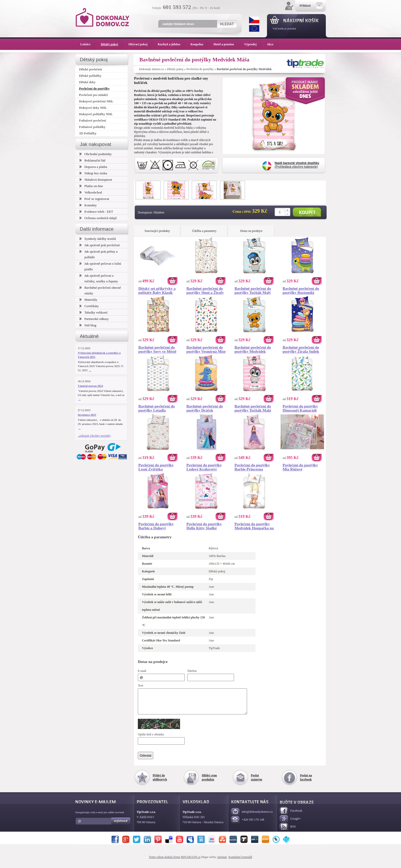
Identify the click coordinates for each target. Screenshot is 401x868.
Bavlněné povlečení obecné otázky (100, 290)
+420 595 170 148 (248, 825)
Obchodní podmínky (96, 154)
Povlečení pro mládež (93, 95)
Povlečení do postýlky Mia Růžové (300, 467)
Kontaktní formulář (240, 862)
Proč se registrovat (94, 199)
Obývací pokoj (141, 44)
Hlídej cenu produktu (209, 782)
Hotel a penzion (226, 44)
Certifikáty (89, 306)
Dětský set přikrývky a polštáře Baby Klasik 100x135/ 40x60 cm (157, 291)
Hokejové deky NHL (93, 108)
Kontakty (88, 205)
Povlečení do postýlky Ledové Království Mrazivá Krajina (204, 467)
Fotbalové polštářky (92, 127)
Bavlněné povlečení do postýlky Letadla (157, 408)
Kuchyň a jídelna (172, 44)
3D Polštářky (88, 133)
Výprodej (253, 44)
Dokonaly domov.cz (152, 69)
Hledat (227, 24)
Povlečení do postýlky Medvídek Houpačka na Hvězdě (254, 526)
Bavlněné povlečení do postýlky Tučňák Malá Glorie (253, 408)
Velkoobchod (91, 192)
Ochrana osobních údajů (98, 218)
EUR (254, 28)
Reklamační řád (92, 160)
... (90, 370)
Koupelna (199, 44)
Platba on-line (91, 186)
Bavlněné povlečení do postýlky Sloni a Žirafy (205, 291)
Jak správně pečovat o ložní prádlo (100, 266)
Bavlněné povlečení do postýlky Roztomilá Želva (301, 291)
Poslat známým (257, 782)
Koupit (307, 212)
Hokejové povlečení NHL (96, 101)
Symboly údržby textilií (98, 239)
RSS (288, 832)
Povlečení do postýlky (200, 69)
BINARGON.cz (191, 862)
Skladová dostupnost (96, 180)
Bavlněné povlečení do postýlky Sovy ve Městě (157, 349)
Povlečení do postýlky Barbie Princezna (252, 467)
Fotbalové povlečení (93, 120)
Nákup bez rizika (93, 173)
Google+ (290, 824)
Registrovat (121, 826)
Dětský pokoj (175, 69)
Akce (271, 44)
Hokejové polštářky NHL (96, 114)
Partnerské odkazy (94, 319)
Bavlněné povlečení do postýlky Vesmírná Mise (206, 349)
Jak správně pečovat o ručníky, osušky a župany (99, 278)
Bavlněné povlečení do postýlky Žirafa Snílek (301, 349)
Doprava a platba (93, 167)
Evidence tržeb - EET (96, 212)
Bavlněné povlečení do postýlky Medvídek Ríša (253, 349)
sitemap (222, 862)
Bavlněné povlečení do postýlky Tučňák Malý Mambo (253, 291)
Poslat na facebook (306, 782)
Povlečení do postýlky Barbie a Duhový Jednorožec (156, 526)
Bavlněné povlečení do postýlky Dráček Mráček (205, 408)
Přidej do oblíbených (160, 782)
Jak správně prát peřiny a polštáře (98, 254)
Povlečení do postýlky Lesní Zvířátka (156, 467)
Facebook (291, 816)
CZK (254, 20)
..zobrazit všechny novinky (94, 436)
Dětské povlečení (91, 69)
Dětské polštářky (90, 76)
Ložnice (88, 44)
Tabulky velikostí (93, 312)
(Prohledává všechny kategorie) (297, 165)
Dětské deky (87, 82)
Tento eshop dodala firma (164, 862)
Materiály (88, 300)
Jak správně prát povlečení (99, 245)
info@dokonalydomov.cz (252, 817)
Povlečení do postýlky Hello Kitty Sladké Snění (204, 526)
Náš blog (88, 325)
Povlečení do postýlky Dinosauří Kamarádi (300, 408)
